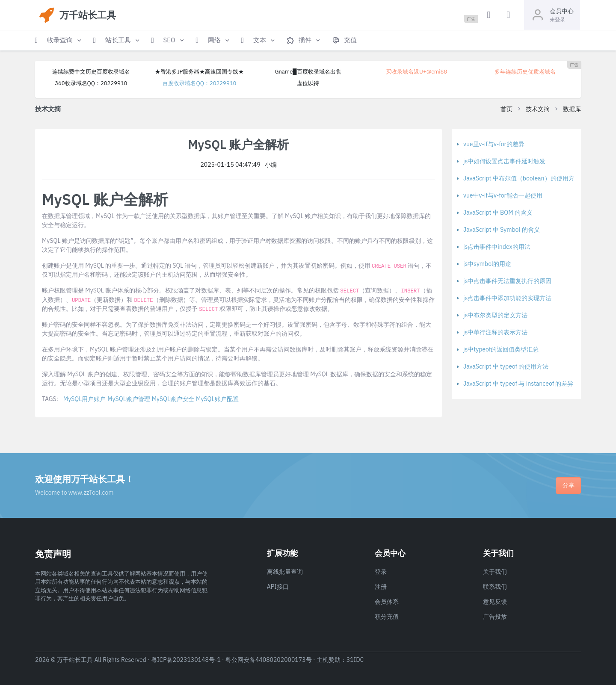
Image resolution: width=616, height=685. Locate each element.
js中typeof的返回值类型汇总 (501, 349)
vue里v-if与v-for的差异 (494, 144)
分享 (569, 485)
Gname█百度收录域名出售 (308, 72)
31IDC (355, 660)
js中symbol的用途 (487, 264)
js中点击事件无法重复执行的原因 (507, 281)
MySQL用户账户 (84, 399)
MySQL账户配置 (217, 399)
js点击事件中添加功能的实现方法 (507, 298)
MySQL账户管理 (129, 399)
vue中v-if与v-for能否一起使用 (503, 195)
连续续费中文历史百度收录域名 (91, 72)
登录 (381, 572)
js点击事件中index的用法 (497, 247)
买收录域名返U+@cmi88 (416, 72)
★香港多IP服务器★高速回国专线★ (199, 72)
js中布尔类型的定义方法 (495, 315)
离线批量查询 (285, 572)
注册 (381, 587)
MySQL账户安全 (173, 399)
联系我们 (495, 587)
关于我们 (495, 572)
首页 (506, 109)
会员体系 (387, 602)
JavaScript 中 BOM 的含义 (498, 213)
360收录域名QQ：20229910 (91, 83)
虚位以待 (308, 83)
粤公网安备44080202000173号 (269, 660)
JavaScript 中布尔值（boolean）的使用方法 (522, 178)
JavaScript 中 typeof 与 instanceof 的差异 (518, 384)
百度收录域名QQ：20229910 (199, 83)
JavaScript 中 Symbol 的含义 (502, 230)
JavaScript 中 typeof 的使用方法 (506, 366)
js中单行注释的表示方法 (495, 332)
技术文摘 (538, 109)
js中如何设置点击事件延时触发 (504, 161)
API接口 (278, 587)
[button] (59, 40)
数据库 (572, 109)
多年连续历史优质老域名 (525, 72)
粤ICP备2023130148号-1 (186, 660)
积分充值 (387, 617)
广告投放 (495, 617)
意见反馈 (495, 602)
